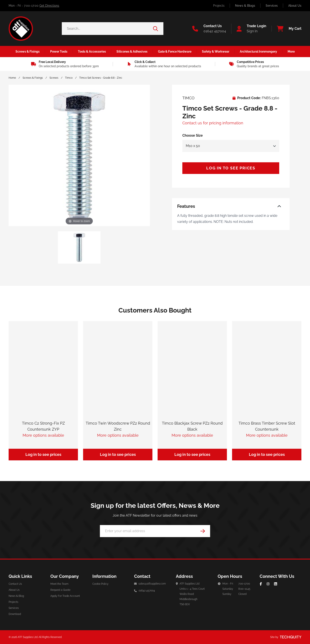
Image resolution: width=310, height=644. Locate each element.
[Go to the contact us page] (209, 29)
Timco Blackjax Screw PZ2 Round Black (192, 426)
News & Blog (16, 596)
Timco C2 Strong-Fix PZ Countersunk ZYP (43, 426)
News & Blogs (245, 6)
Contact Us (15, 584)
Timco (69, 78)
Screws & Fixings (33, 78)
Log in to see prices (231, 168)
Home (12, 78)
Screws (54, 78)
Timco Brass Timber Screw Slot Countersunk (267, 426)
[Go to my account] (249, 29)
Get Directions (49, 6)
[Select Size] (231, 146)
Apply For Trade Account (65, 596)
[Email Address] (155, 531)
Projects (219, 6)
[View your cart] (286, 29)
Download (15, 614)
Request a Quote (60, 590)
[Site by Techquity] (291, 637)
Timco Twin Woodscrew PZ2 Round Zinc (118, 426)
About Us (295, 6)
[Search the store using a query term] (107, 29)
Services (272, 6)
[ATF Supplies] (21, 29)
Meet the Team (59, 584)
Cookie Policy (100, 584)
